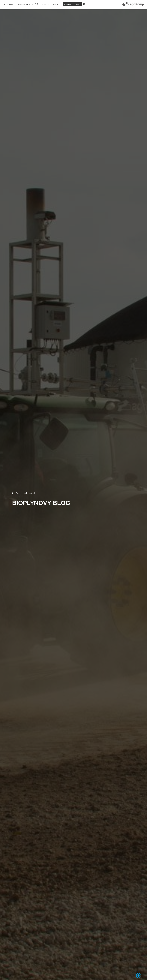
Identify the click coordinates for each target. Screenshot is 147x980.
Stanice (12, 4)
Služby (46, 4)
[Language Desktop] (84, 4)
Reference (57, 4)
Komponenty (24, 4)
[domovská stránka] (4, 4)
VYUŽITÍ (36, 4)
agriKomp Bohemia (72, 4)
